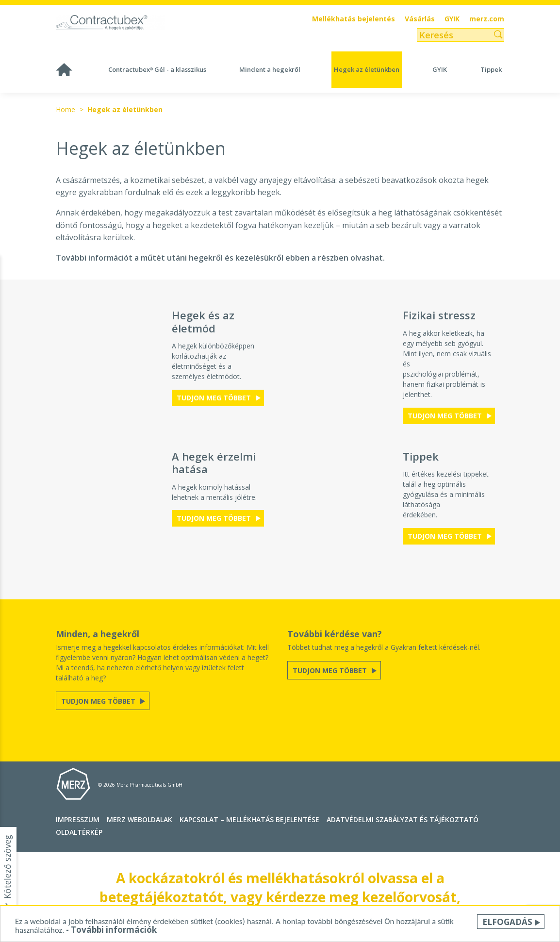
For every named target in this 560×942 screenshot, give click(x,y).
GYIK (452, 19)
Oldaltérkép (79, 832)
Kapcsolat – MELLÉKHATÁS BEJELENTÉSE (249, 819)
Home (66, 109)
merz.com (487, 19)
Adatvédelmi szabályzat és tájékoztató (403, 819)
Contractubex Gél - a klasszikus (157, 69)
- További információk (111, 930)
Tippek (491, 69)
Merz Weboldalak (140, 819)
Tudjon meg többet (215, 398)
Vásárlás (420, 19)
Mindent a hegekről (270, 69)
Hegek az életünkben (367, 69)
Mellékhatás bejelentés (354, 19)
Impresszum (78, 819)
